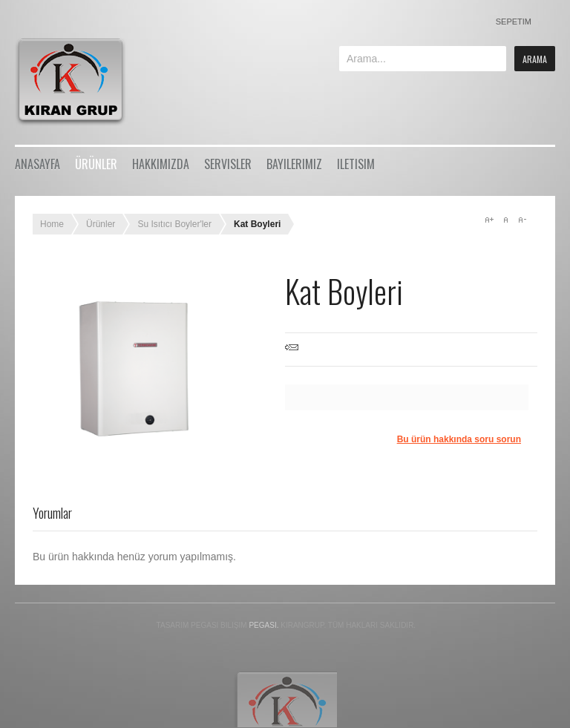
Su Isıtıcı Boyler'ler (174, 224)
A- (522, 220)
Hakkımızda (161, 164)
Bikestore (80, 82)
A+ (489, 220)
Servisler (228, 164)
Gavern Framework (285, 699)
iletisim (356, 164)
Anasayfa (37, 164)
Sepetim (514, 22)
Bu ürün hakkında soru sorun (459, 439)
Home (52, 224)
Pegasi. (263, 625)
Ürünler (96, 164)
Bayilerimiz (294, 164)
